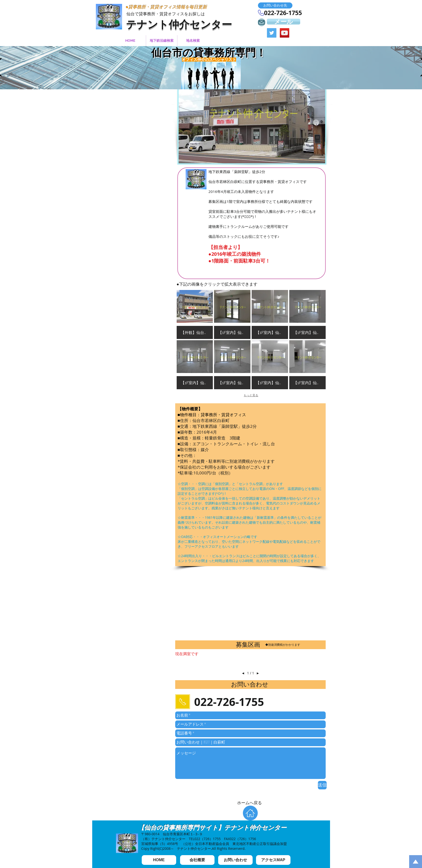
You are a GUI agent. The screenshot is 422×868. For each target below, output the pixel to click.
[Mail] (262, 22)
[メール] (284, 22)
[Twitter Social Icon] (272, 33)
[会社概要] (197, 860)
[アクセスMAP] (273, 860)
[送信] (322, 785)
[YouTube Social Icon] (285, 33)
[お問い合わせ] (235, 860)
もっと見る (251, 395)
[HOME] (159, 860)
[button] (275, 5)
